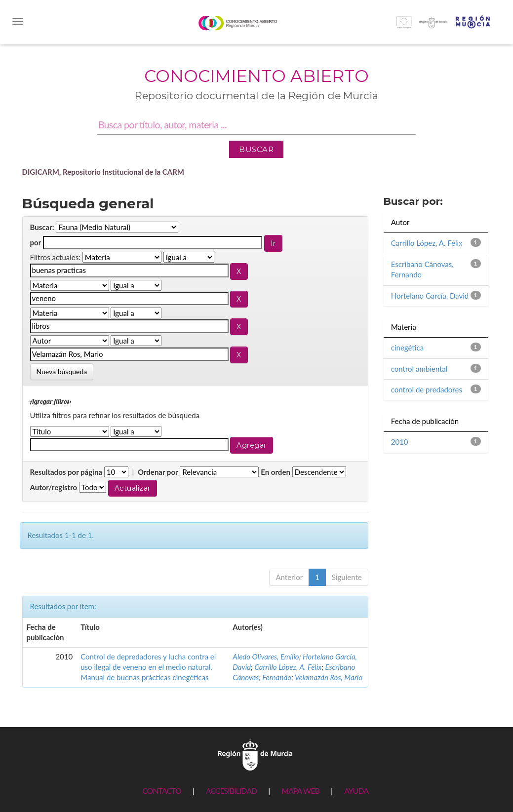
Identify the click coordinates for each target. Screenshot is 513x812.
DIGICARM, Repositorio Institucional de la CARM (103, 172)
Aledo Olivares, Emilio (266, 657)
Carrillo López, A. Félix (288, 667)
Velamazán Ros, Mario (329, 677)
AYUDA (356, 791)
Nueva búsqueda (62, 371)
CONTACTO (162, 791)
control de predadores (427, 389)
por (36, 242)
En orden (276, 472)
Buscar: (42, 227)
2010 (400, 442)
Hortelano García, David (430, 296)
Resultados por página (66, 472)
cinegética (407, 348)
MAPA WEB (300, 791)
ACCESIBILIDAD (231, 791)
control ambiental (419, 369)
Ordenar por (158, 472)
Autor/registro (54, 487)
